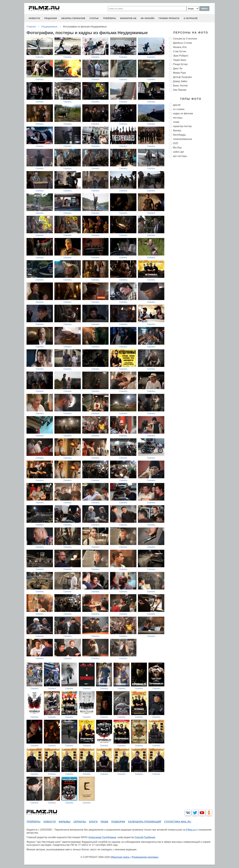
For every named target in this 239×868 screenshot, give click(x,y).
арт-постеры (180, 156)
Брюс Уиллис (180, 86)
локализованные (182, 139)
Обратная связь (120, 857)
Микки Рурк (179, 73)
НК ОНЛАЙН (148, 18)
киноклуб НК (128, 18)
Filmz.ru (191, 830)
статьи (94, 18)
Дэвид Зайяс (180, 81)
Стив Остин (180, 51)
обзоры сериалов (73, 18)
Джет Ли (178, 68)
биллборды (179, 135)
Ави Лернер (180, 90)
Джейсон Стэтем (182, 43)
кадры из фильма (183, 113)
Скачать (40, 57)
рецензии (51, 18)
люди (104, 822)
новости (34, 18)
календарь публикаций (145, 822)
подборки (118, 822)
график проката (169, 18)
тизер (176, 122)
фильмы (64, 822)
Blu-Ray (177, 148)
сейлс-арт (179, 152)
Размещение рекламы (145, 857)
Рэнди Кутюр (180, 64)
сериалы (80, 822)
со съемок (179, 109)
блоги (93, 822)
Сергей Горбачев (145, 837)
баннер (177, 130)
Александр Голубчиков (102, 837)
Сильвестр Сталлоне (185, 39)
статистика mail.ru (178, 822)
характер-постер (182, 126)
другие (177, 105)
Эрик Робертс (181, 56)
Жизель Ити (180, 47)
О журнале (191, 18)
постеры (178, 118)
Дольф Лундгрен (182, 77)
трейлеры (109, 18)
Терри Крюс (180, 60)
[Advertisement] (192, 211)
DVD (176, 143)
